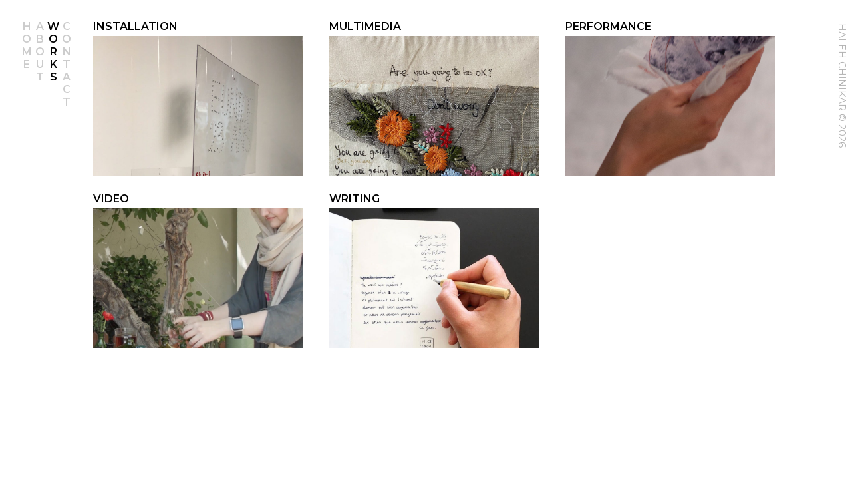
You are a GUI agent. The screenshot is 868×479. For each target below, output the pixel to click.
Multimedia (365, 26)
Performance (608, 26)
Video (111, 199)
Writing (355, 199)
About (40, 52)
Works (53, 52)
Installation (135, 26)
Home (27, 45)
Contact (67, 64)
